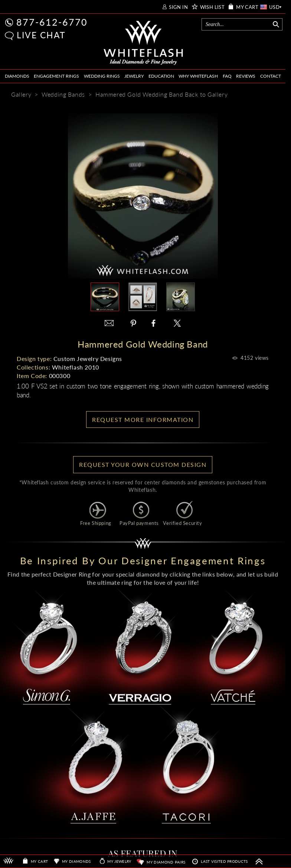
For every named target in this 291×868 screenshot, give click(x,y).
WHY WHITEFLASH (198, 76)
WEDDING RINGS (102, 76)
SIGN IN (178, 7)
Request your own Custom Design (143, 464)
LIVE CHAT (41, 35)
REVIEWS (246, 76)
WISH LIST (212, 7)
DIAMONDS (17, 76)
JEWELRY (134, 76)
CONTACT (271, 76)
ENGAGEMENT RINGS (56, 76)
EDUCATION (161, 76)
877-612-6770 (52, 22)
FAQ (227, 76)
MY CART (247, 7)
